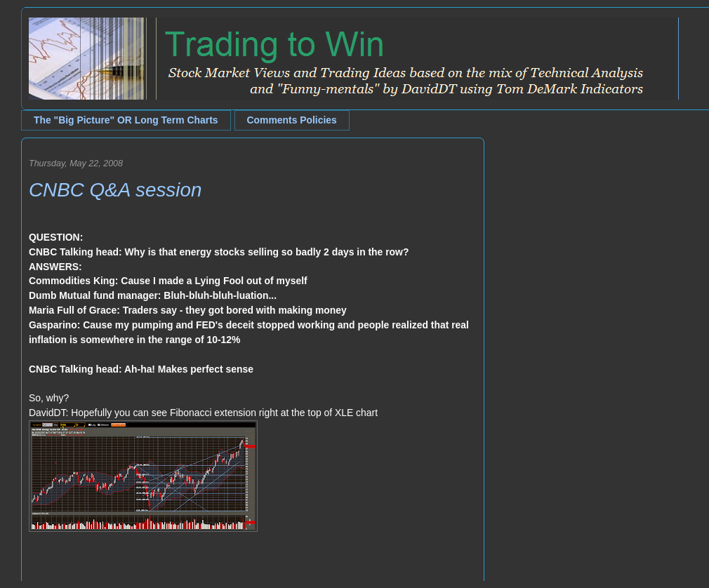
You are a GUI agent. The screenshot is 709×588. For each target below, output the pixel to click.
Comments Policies (292, 120)
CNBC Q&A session (115, 190)
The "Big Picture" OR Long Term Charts (126, 120)
